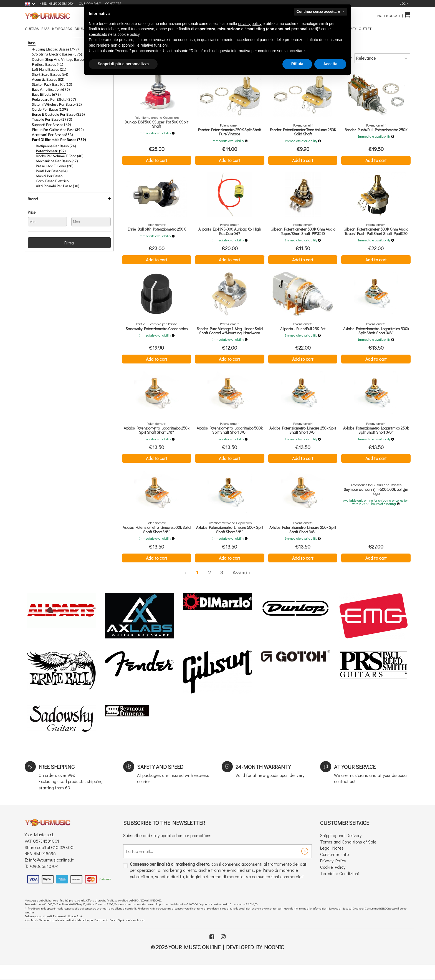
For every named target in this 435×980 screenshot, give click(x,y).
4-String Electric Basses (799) (53, 49)
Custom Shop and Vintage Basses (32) (60, 59)
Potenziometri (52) (49, 145)
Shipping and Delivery (341, 843)
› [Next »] (249, 580)
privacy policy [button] (250, 24)
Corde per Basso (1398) (49, 106)
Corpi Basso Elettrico (51, 173)
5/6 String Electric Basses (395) (55, 54)
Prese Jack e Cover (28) (53, 159)
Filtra (69, 234)
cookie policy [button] (129, 34)
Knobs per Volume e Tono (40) (58, 150)
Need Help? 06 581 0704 (57, 3)
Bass (31, 43)
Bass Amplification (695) (50, 87)
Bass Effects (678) (45, 92)
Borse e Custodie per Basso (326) (56, 110)
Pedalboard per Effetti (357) (52, 96)
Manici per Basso (48, 168)
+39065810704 (44, 874)
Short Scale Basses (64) (49, 73)
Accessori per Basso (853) (50, 129)
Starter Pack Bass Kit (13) (50, 82)
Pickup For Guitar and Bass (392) (56, 125)
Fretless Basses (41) (46, 63)
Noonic (274, 954)
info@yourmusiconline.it (51, 867)
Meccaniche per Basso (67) (55, 154)
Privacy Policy (333, 868)
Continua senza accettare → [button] (321, 12)
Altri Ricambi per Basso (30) (56, 178)
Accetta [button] (330, 64)
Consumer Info (334, 862)
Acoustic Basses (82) (47, 77)
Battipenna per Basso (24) (55, 140)
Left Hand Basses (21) (48, 68)
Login (404, 3)
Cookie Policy (333, 874)
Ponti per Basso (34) (50, 164)
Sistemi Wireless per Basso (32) (54, 101)
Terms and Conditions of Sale (348, 849)
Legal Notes (332, 855)
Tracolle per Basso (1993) (50, 115)
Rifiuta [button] (297, 64)
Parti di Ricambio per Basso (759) (56, 134)
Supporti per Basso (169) (50, 120)
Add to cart (157, 160)
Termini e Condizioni (340, 881)
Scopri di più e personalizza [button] (123, 64)
